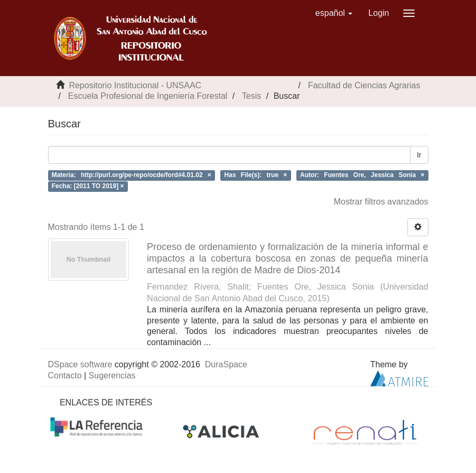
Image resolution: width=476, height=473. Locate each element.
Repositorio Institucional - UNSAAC (135, 85)
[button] (334, 13)
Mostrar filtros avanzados (381, 202)
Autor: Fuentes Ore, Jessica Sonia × (362, 175)
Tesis (251, 96)
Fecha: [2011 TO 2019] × (88, 186)
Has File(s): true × (256, 175)
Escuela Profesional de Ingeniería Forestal (148, 96)
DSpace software (80, 364)
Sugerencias (112, 375)
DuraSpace (226, 364)
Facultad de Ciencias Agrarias (364, 85)
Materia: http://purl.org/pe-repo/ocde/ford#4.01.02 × (132, 175)
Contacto (65, 375)
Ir (419, 155)
